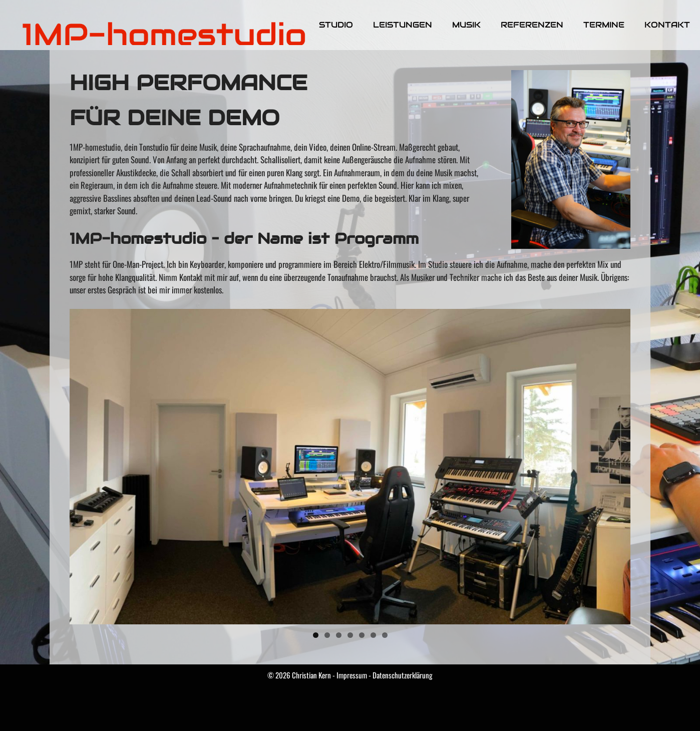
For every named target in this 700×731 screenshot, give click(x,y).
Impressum (352, 675)
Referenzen (532, 25)
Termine (604, 25)
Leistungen (403, 25)
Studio (336, 25)
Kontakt (667, 25)
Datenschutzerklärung (403, 675)
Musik (466, 25)
